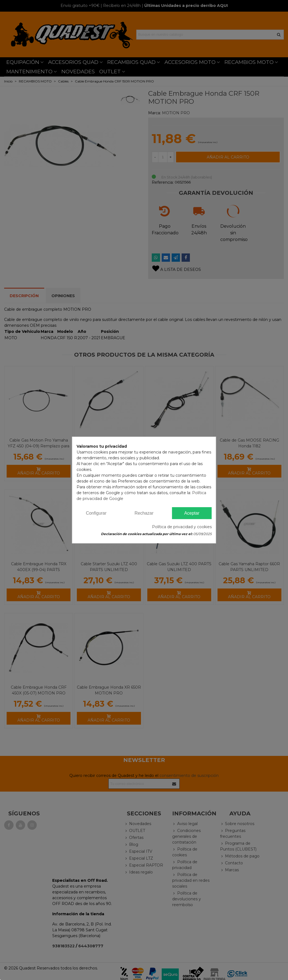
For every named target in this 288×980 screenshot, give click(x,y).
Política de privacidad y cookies (182, 527)
